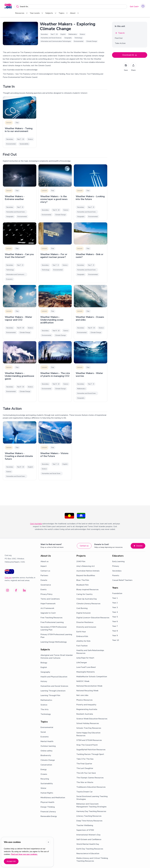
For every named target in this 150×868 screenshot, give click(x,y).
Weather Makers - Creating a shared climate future (19, 456)
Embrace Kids (82, 636)
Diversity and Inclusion (86, 627)
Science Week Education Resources (92, 719)
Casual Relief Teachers (122, 580)
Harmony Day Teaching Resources (91, 811)
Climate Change (48, 760)
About (75, 13)
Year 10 (116, 640)
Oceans (44, 774)
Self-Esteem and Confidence (89, 839)
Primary (116, 566)
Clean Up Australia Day (87, 599)
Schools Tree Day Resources (89, 728)
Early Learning (118, 561)
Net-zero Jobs (82, 695)
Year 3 (115, 607)
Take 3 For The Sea (85, 759)
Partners (44, 576)
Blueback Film (82, 585)
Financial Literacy (48, 812)
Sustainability (47, 784)
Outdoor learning (48, 746)
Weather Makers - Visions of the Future (54, 455)
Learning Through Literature (53, 691)
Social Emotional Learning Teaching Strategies (92, 798)
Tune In (120, 33)
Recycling (45, 779)
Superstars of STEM (85, 830)
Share (133, 67)
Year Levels (37, 13)
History (44, 681)
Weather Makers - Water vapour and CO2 (18, 318)
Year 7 (115, 626)
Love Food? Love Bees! (86, 667)
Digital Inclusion (83, 613)
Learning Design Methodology (54, 642)
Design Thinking (48, 807)
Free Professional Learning (52, 622)
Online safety (46, 751)
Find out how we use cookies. (24, 854)
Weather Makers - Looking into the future (90, 198)
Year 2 (115, 603)
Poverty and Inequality (86, 705)
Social (43, 732)
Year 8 (115, 631)
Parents (116, 576)
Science (44, 705)
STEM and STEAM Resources (89, 740)
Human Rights (47, 793)
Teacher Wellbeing (85, 825)
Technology (46, 714)
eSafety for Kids (83, 641)
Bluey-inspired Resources (87, 590)
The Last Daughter (85, 768)
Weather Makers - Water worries (89, 375)
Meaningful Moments (86, 672)
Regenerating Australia (87, 709)
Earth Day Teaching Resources (90, 849)
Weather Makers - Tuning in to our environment (19, 130)
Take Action (120, 43)
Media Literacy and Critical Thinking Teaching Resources (92, 860)
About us (45, 561)
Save (126, 67)
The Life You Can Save (86, 773)
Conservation (46, 765)
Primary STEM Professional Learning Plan (56, 636)
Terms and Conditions (50, 599)
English (44, 667)
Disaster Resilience (85, 622)
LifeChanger (82, 663)
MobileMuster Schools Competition (92, 677)
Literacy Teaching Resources (89, 816)
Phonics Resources (84, 700)
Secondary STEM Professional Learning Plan (54, 628)
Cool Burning (82, 608)
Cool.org (8, 578)
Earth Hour (81, 632)
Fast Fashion (82, 646)
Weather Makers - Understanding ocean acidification (52, 320)
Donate (138, 546)
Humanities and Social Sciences (54, 686)
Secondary (117, 571)
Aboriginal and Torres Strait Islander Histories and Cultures (57, 657)
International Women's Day (88, 835)
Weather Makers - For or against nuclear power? (54, 256)
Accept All (11, 861)
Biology (44, 663)
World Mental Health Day (88, 844)
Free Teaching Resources (52, 618)
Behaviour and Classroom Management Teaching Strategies (91, 805)
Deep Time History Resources (89, 821)
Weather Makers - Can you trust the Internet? (19, 256)
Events (44, 590)
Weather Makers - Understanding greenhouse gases (19, 376)
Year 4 (115, 612)
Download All (130, 55)
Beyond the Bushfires (86, 576)
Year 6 (115, 621)
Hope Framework (48, 604)
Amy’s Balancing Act (86, 566)
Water (43, 788)
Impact (44, 566)
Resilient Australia (85, 714)
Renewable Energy (49, 816)
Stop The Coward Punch (87, 745)
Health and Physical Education (54, 677)
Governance (46, 585)
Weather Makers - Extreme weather (15, 198)
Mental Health (47, 741)
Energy (44, 769)
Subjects (51, 13)
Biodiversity (46, 755)
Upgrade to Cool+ (48, 613)
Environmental (47, 727)
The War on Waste (85, 782)
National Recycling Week (87, 691)
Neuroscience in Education (88, 853)
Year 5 (115, 617)
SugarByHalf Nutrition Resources (91, 750)
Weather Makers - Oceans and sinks (90, 318)
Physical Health (47, 802)
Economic (45, 737)
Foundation (117, 593)
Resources (22, 13)
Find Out (119, 38)
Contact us (84, 546)
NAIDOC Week (83, 681)
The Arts (45, 709)
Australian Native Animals (88, 571)
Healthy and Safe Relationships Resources (90, 652)
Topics (63, 13)
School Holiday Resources (88, 723)
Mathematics (46, 700)
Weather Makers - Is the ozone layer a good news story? (54, 199)
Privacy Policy (46, 594)
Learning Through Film (50, 695)
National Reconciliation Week (89, 686)
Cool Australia (36, 524)
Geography (45, 672)
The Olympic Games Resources (90, 778)
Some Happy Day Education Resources (88, 734)
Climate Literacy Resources (88, 604)
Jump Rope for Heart (85, 658)
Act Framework (47, 608)
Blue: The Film (83, 580)
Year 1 (115, 598)
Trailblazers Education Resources (91, 787)
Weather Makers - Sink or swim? (90, 256)
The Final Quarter (84, 764)
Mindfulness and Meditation (53, 798)
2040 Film (81, 561)
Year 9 (115, 636)
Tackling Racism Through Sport (90, 754)
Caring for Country (84, 594)
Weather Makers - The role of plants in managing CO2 (55, 375)
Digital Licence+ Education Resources (93, 618)
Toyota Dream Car (84, 792)
